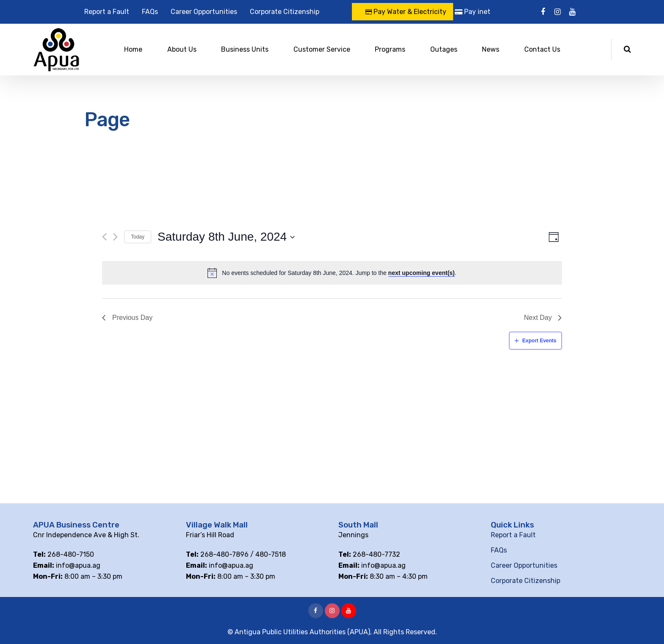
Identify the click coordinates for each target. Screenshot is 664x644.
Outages (444, 49)
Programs (390, 49)
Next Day (538, 318)
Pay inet (473, 12)
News (491, 49)
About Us (182, 49)
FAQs (150, 12)
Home (133, 49)
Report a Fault (107, 12)
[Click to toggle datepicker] (226, 237)
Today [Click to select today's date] (138, 237)
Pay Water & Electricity (406, 12)
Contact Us (542, 49)
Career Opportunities (204, 12)
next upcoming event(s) (422, 273)
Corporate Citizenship (285, 12)
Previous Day (132, 318)
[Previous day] (104, 237)
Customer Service (322, 49)
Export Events (539, 341)
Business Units (245, 49)
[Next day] (115, 237)
